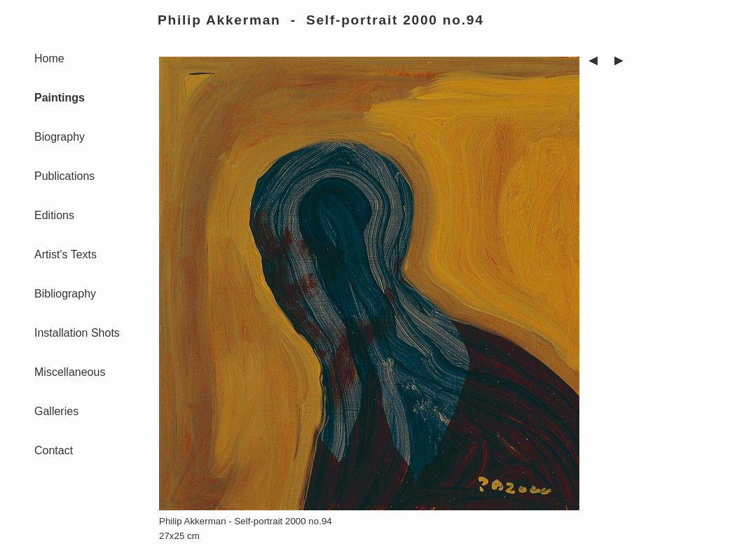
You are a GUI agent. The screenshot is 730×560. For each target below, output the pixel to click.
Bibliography (65, 294)
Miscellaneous (70, 372)
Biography (60, 137)
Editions (54, 215)
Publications (64, 176)
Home (49, 58)
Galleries (56, 411)
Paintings (60, 98)
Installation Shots (77, 333)
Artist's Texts (66, 254)
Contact (54, 450)
